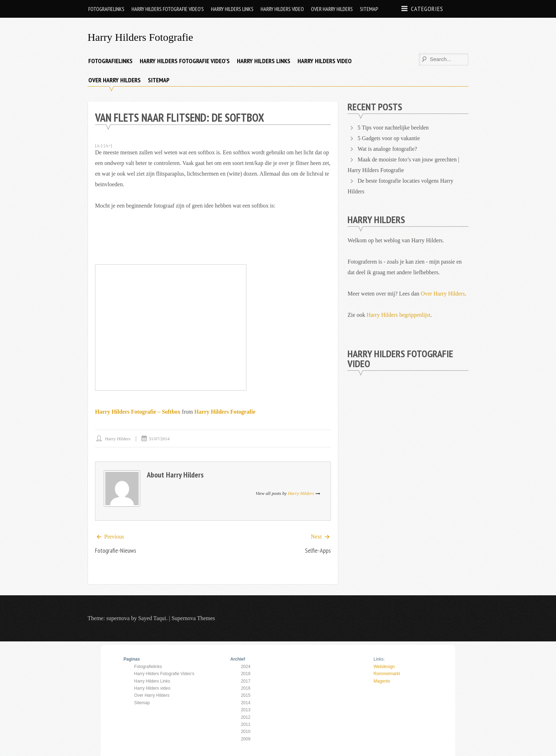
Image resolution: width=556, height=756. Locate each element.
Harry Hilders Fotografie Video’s (168, 9)
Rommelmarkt (387, 674)
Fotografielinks (106, 9)
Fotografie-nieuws (116, 551)
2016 (246, 688)
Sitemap (369, 9)
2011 (246, 724)
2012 (246, 717)
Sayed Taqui (152, 619)
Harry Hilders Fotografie (140, 37)
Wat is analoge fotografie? (387, 149)
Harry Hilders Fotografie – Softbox (138, 412)
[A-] (99, 146)
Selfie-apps (318, 551)
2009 (246, 739)
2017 (246, 681)
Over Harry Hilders (332, 9)
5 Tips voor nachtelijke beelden (393, 128)
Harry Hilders (118, 439)
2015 (246, 695)
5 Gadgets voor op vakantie (389, 138)
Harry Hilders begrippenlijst (399, 315)
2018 (246, 674)
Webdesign (384, 667)
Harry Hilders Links (232, 9)
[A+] (108, 146)
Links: (379, 660)
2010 (246, 732)
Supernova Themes (193, 619)
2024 (246, 667)
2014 (246, 703)
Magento (382, 681)
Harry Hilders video (282, 9)
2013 (246, 710)
